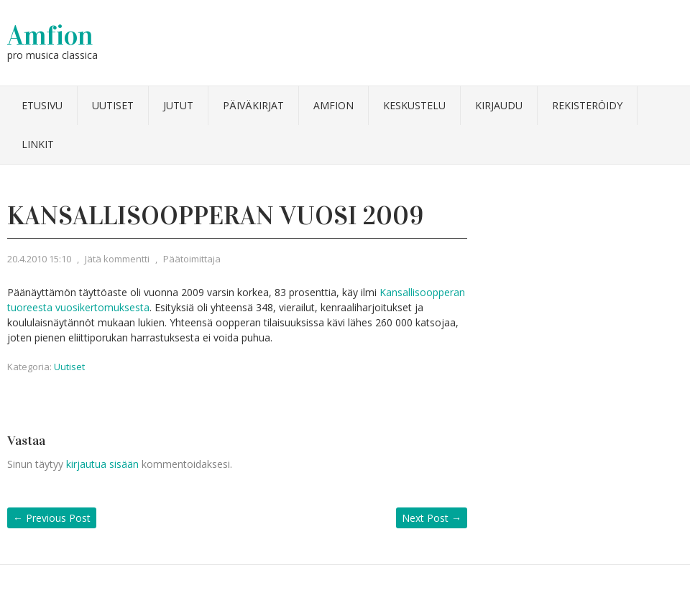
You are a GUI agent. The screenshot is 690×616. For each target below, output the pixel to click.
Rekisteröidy (587, 105)
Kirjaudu (499, 105)
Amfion (50, 35)
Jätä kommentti (117, 259)
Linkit (38, 144)
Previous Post (52, 518)
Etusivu (42, 105)
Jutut (178, 105)
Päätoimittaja (192, 259)
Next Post (432, 518)
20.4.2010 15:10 (39, 259)
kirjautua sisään (102, 464)
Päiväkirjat (253, 105)
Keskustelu (414, 105)
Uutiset (113, 105)
